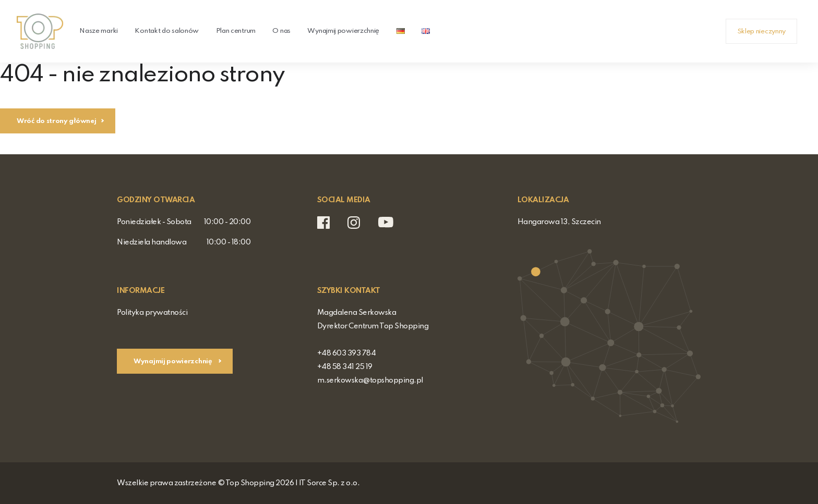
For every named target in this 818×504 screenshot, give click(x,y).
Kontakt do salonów (167, 31)
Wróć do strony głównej (56, 121)
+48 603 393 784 (347, 353)
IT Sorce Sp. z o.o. (329, 483)
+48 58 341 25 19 (345, 367)
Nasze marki (99, 31)
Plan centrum (236, 31)
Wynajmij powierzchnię (343, 31)
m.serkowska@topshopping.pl (370, 380)
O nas (281, 31)
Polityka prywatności (152, 313)
